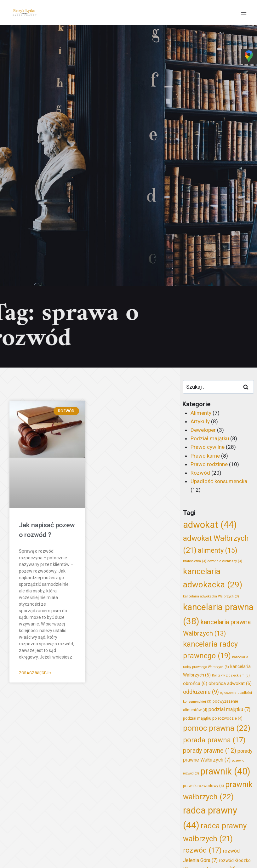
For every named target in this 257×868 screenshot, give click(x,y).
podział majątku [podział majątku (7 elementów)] (229, 709)
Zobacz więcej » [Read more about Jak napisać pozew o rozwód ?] (35, 673)
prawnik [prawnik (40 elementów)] (225, 771)
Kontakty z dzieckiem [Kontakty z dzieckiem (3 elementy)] (231, 675)
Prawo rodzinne (209, 464)
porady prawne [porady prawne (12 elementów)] (210, 751)
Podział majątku (210, 438)
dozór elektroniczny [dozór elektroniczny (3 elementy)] (225, 561)
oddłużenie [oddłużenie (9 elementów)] (201, 692)
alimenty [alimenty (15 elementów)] (217, 550)
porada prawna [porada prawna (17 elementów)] (214, 740)
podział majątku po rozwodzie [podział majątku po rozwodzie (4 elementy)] (213, 718)
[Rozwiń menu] (244, 12)
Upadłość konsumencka (219, 481)
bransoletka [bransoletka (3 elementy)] (195, 561)
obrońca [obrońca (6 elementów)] (195, 683)
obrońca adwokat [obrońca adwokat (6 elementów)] (230, 683)
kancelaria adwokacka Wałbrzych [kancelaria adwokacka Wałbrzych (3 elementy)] (211, 596)
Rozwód (200, 473)
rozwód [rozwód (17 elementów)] (202, 850)
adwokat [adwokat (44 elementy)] (210, 525)
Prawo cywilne (208, 447)
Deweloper (203, 430)
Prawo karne (205, 456)
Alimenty (201, 413)
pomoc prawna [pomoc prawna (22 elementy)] (217, 728)
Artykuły (200, 421)
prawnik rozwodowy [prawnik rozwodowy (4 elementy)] (203, 786)
